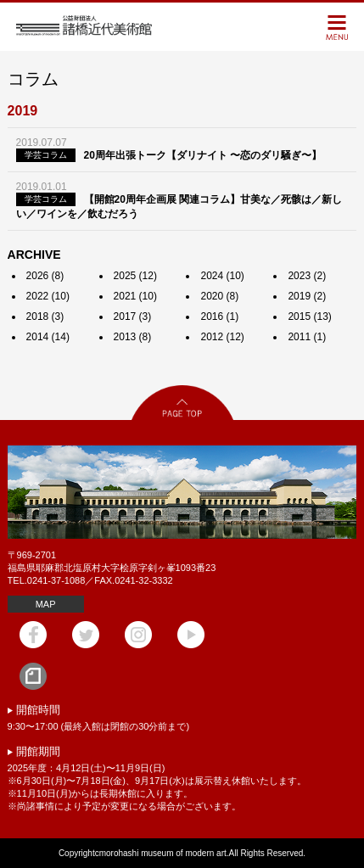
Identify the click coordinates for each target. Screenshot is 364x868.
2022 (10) (48, 296)
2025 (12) (135, 276)
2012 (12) (222, 337)
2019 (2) (307, 296)
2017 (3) (133, 316)
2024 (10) (222, 276)
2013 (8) (133, 337)
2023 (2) (307, 276)
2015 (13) (309, 316)
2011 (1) (307, 337)
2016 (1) (219, 316)
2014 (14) (48, 337)
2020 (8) (219, 296)
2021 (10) (135, 296)
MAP (46, 604)
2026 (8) (45, 276)
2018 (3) (45, 316)
